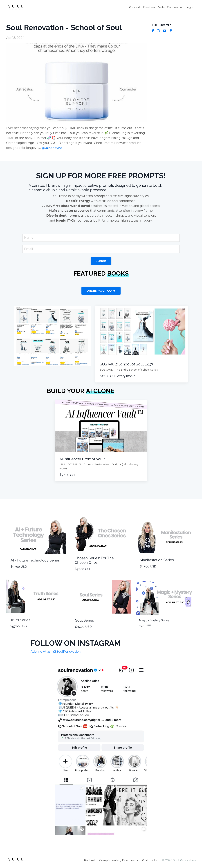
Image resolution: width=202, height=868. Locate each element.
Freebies (149, 7)
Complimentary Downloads (119, 860)
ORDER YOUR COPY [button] (101, 291)
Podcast (134, 7)
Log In (190, 7)
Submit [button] (101, 261)
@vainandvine (52, 148)
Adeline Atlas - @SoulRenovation (56, 652)
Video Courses (170, 7)
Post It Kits (149, 860)
